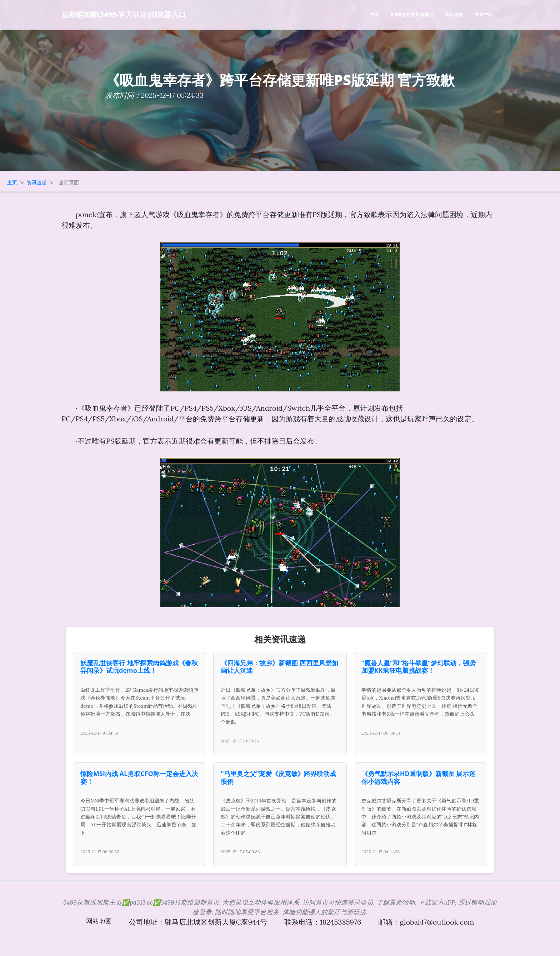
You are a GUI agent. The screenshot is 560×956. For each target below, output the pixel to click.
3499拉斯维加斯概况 (412, 14)
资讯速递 (454, 14)
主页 (375, 14)
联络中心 (484, 14)
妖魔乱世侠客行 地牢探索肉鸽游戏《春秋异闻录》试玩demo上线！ (139, 667)
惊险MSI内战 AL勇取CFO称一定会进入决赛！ (139, 777)
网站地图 (99, 921)
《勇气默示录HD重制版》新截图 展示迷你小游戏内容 (419, 777)
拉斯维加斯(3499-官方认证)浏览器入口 (124, 14)
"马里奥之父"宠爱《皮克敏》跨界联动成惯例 (278, 777)
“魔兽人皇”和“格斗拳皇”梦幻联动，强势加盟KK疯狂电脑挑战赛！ (419, 667)
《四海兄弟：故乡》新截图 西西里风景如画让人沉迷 (279, 667)
